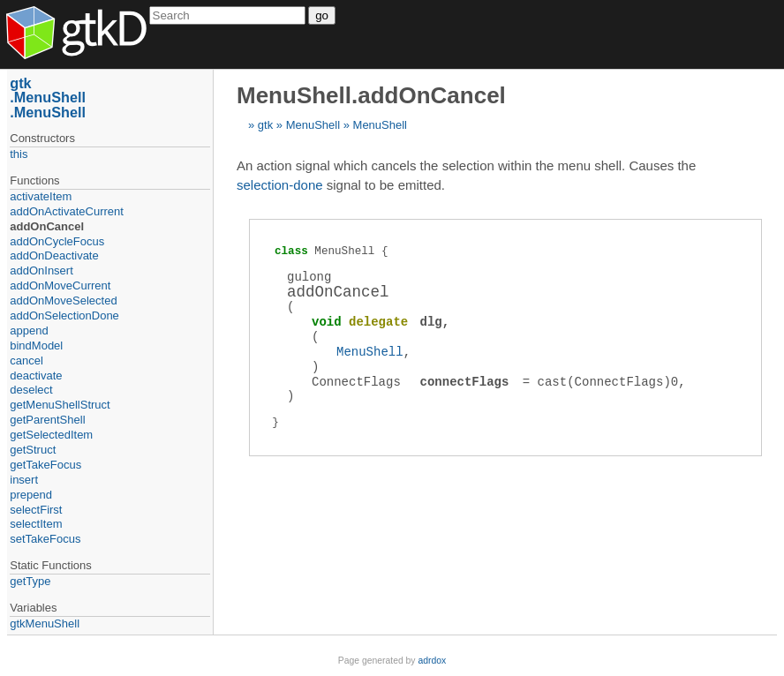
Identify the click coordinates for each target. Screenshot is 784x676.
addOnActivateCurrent (67, 211)
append (29, 330)
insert (24, 480)
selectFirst (36, 510)
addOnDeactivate (54, 255)
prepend (31, 495)
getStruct (33, 450)
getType (30, 581)
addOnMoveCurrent (60, 285)
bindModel (36, 346)
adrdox (432, 661)
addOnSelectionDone (64, 315)
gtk (265, 125)
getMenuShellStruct (60, 405)
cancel (26, 361)
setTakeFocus (45, 539)
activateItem (41, 196)
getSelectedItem (51, 435)
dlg (431, 322)
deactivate (36, 376)
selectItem (36, 524)
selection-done (280, 185)
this (19, 154)
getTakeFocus (45, 465)
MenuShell (313, 125)
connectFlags (465, 382)
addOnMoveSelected (63, 300)
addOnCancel (47, 226)
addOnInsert (41, 270)
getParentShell (47, 420)
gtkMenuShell (45, 623)
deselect (31, 390)
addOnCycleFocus (57, 241)
